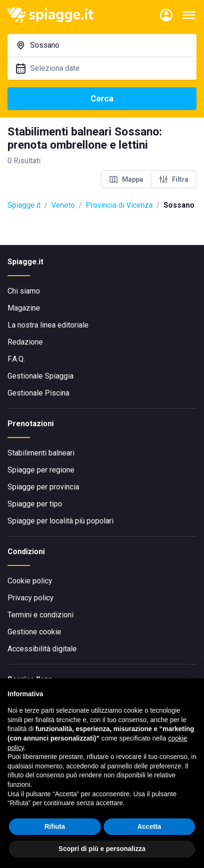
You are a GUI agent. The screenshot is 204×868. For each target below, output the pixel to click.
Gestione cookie (34, 632)
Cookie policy (30, 581)
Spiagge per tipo (35, 504)
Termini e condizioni (41, 615)
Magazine (24, 308)
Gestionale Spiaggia (41, 376)
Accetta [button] (149, 826)
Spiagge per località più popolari (61, 521)
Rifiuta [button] (55, 826)
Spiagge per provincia (43, 487)
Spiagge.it (24, 205)
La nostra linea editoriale (48, 325)
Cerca (102, 98)
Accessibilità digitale (42, 649)
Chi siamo (24, 291)
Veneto (63, 205)
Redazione (25, 342)
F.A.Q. (16, 359)
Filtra (174, 179)
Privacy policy (31, 598)
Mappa (126, 179)
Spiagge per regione (41, 470)
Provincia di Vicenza (119, 205)
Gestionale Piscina (38, 393)
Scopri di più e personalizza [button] (102, 849)
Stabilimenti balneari (41, 453)
